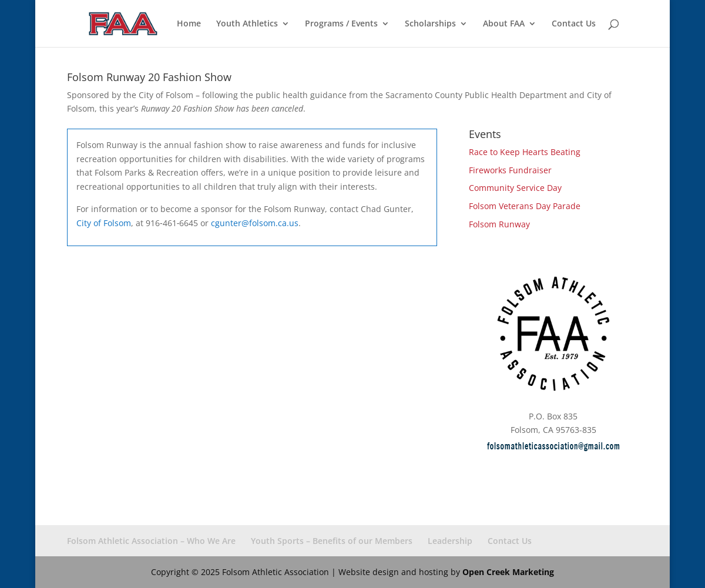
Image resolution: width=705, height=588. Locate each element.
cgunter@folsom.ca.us (255, 223)
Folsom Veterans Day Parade (525, 206)
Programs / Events (341, 24)
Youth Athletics (247, 24)
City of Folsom (104, 223)
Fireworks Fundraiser (510, 170)
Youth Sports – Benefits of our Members (332, 541)
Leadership (450, 541)
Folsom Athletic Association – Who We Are (151, 541)
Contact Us (574, 24)
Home (189, 24)
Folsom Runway (499, 224)
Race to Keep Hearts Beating (525, 152)
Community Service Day (515, 188)
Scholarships (430, 24)
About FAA (504, 24)
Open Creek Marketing (508, 572)
